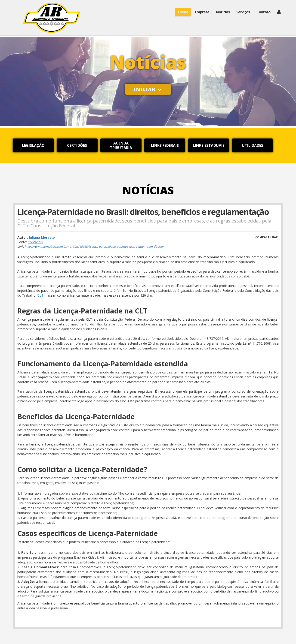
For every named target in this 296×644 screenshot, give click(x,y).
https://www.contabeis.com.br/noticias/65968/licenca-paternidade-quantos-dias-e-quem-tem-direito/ (94, 247)
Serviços (243, 12)
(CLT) (41, 295)
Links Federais (165, 145)
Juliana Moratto (42, 237)
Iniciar (148, 89)
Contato (263, 12)
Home (183, 12)
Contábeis (35, 242)
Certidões (77, 145)
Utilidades (253, 145)
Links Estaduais (209, 145)
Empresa (202, 12)
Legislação (33, 145)
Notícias (223, 12)
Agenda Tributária (121, 145)
